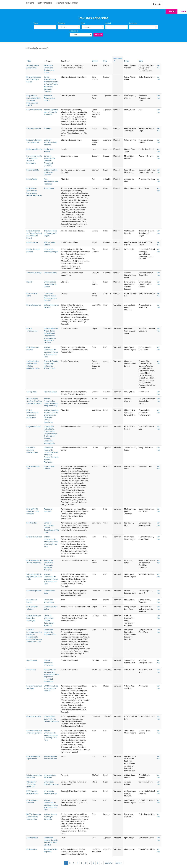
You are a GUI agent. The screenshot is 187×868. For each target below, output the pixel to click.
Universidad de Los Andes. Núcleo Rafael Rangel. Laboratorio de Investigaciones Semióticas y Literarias (51, 336)
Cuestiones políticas (34, 591)
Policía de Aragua (51, 392)
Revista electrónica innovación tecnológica (34, 618)
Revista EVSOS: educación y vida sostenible (33, 511)
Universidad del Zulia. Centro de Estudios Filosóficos (51, 719)
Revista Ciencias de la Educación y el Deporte (34, 79)
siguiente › (109, 863)
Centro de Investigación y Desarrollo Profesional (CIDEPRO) (50, 161)
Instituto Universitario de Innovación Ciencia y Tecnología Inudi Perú (51, 352)
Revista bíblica (32, 849)
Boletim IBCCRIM (33, 170)
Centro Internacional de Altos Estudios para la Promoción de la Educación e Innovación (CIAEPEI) (51, 84)
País (83, 23)
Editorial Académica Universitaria (49, 663)
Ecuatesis (48, 128)
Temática (61, 23)
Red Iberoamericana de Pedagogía (51, 181)
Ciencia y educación (34, 128)
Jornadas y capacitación (67, 3)
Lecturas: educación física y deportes (51, 142)
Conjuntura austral (33, 427)
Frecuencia (74, 31)
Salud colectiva (32, 838)
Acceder (157, 4)
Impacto (30, 282)
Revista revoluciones (34, 537)
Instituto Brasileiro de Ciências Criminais (51, 172)
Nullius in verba (32, 242)
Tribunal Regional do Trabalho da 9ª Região (51, 233)
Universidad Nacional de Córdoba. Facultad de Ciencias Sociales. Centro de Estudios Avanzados (51, 455)
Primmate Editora (51, 273)
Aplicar (98, 35)
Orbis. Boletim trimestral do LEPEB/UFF (32, 784)
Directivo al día (32, 523)
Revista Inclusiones (34, 305)
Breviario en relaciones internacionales (32, 450)
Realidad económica (34, 110)
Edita (141, 61)
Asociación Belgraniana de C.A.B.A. (50, 98)
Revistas (30, 3)
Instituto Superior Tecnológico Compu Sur (51, 817)
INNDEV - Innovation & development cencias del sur (34, 817)
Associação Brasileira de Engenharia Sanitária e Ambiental (49, 565)
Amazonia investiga (34, 273)
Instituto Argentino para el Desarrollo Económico (51, 112)
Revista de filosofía (34, 717)
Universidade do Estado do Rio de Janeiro (50, 284)
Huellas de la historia (34, 149)
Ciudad (108, 23)
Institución (133, 23)
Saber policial (31, 392)
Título (36, 23)
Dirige (127, 61)
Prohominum (31, 670)
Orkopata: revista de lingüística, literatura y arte (34, 577)
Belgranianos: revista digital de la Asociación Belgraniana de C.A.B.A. (33, 101)
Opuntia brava (32, 660)
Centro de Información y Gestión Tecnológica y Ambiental (49, 621)
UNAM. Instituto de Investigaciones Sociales (51, 688)
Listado (173, 11)
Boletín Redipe (32, 179)
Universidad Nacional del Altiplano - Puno (50, 632)
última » (119, 863)
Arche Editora (49, 188)
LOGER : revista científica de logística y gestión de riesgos (34, 401)
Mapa (183, 11)
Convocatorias (45, 3)
